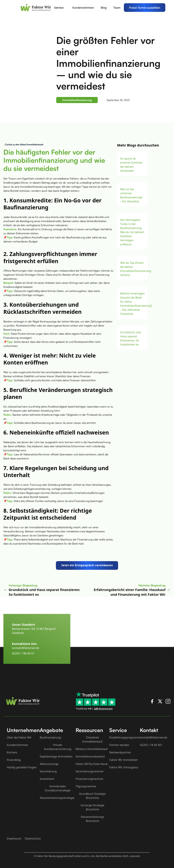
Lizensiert (135, 856)
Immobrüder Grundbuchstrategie (58, 788)
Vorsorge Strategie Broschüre (92, 807)
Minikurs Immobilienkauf (92, 749)
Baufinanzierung (50, 737)
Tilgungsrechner (86, 786)
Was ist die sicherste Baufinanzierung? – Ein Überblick (131, 195)
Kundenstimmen (83, 8)
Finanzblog (14, 760)
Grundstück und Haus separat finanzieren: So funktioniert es (130, 338)
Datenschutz (33, 839)
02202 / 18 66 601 (151, 745)
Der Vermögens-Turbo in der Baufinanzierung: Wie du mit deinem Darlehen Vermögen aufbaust (132, 232)
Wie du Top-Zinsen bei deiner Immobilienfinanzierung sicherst (132, 269)
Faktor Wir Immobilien (124, 760)
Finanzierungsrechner (90, 779)
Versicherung (48, 771)
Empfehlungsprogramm (125, 737)
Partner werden (119, 745)
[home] (37, 8)
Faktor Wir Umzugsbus (124, 767)
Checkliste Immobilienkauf (92, 739)
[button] (61, 8)
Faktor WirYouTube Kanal (92, 764)
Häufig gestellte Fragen (22, 767)
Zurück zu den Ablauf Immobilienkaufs (24, 144)
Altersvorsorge (49, 764)
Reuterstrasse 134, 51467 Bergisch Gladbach (34, 636)
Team (117, 8)
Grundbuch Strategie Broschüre (92, 796)
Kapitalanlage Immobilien (56, 756)
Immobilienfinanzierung (77, 100)
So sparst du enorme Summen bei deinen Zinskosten (131, 165)
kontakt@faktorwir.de (26, 654)
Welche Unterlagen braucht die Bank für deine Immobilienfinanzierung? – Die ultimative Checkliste (132, 304)
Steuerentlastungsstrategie (57, 798)
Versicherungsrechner (90, 771)
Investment (47, 779)
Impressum (14, 839)
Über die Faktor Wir (19, 737)
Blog (104, 8)
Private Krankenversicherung (58, 747)
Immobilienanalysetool (90, 756)
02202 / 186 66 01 (23, 659)
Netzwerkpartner (120, 752)
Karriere (12, 752)
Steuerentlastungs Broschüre (92, 819)
